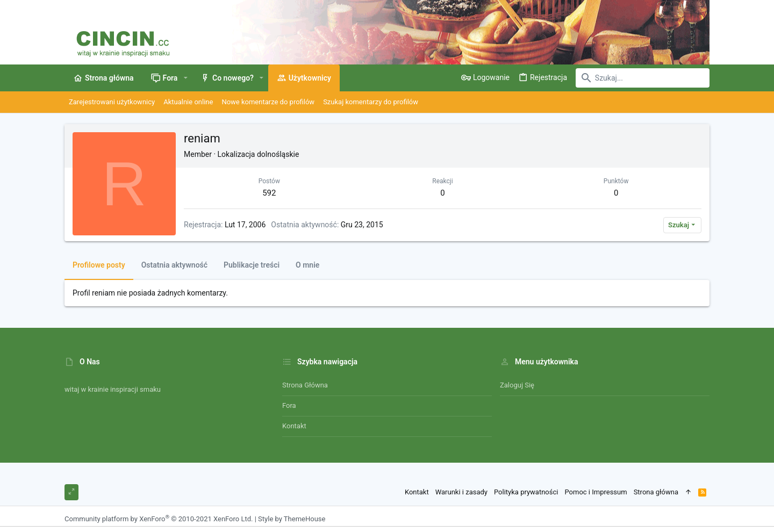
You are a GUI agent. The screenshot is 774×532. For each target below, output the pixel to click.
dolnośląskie (278, 154)
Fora (289, 405)
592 (269, 193)
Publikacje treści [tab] (252, 265)
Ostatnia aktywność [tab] (174, 265)
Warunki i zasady (461, 492)
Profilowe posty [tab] (99, 265)
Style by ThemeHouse (292, 519)
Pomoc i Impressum (596, 492)
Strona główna (305, 385)
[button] (185, 78)
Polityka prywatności (526, 492)
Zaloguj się (517, 385)
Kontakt (294, 426)
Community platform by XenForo (159, 519)
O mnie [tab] (307, 265)
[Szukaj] (642, 78)
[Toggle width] (71, 492)
